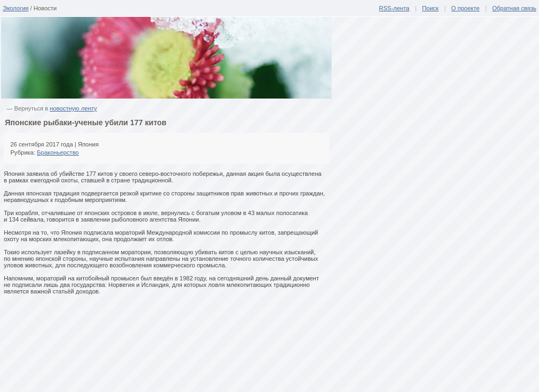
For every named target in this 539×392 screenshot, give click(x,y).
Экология (16, 8)
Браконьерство (58, 152)
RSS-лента (394, 8)
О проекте (465, 8)
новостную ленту (73, 108)
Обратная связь (514, 8)
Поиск (430, 8)
